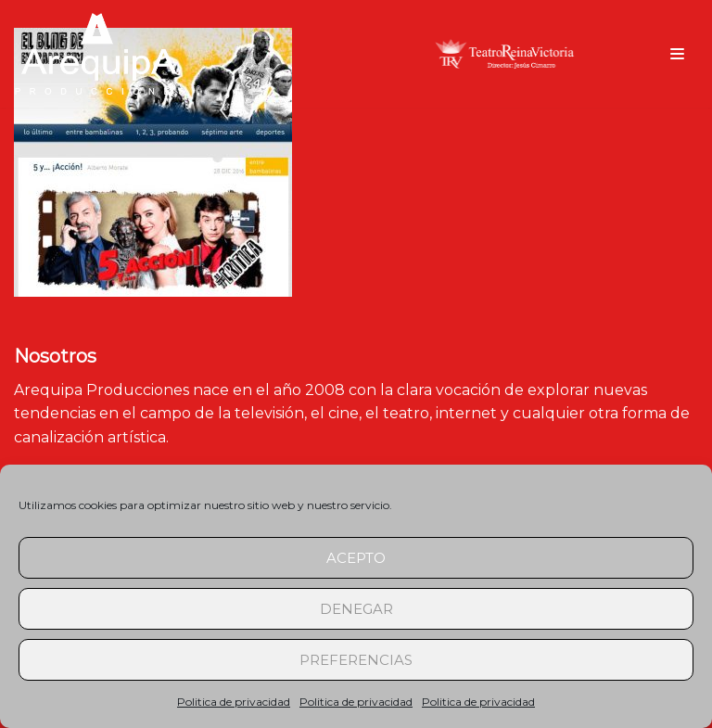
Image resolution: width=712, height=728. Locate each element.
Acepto (356, 558)
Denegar (356, 609)
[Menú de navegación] (677, 54)
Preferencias (356, 660)
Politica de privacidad (234, 702)
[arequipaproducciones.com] (100, 54)
